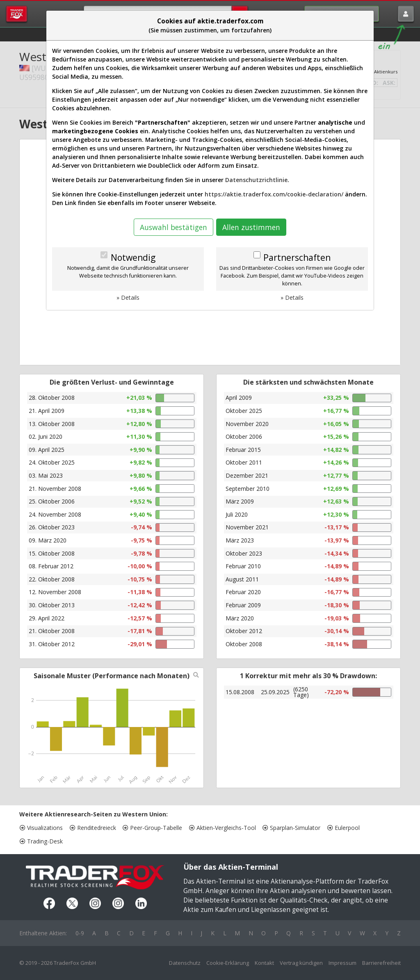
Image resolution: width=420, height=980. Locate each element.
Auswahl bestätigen (173, 227)
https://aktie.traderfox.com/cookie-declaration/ (274, 194)
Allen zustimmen (251, 227)
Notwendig (133, 258)
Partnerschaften (297, 258)
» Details (128, 297)
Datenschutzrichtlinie (256, 180)
